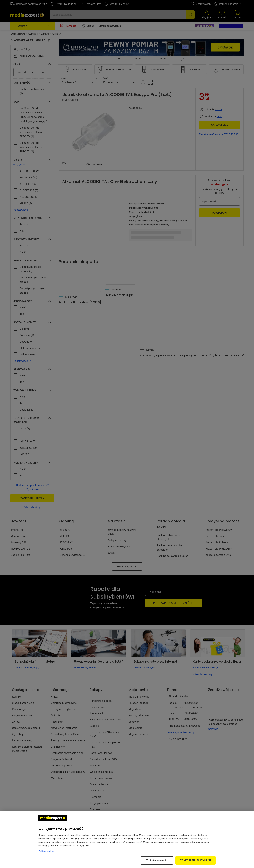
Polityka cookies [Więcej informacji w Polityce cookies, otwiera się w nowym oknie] (46, 851)
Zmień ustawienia (157, 860)
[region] (127, 840)
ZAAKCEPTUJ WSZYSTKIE (196, 860)
